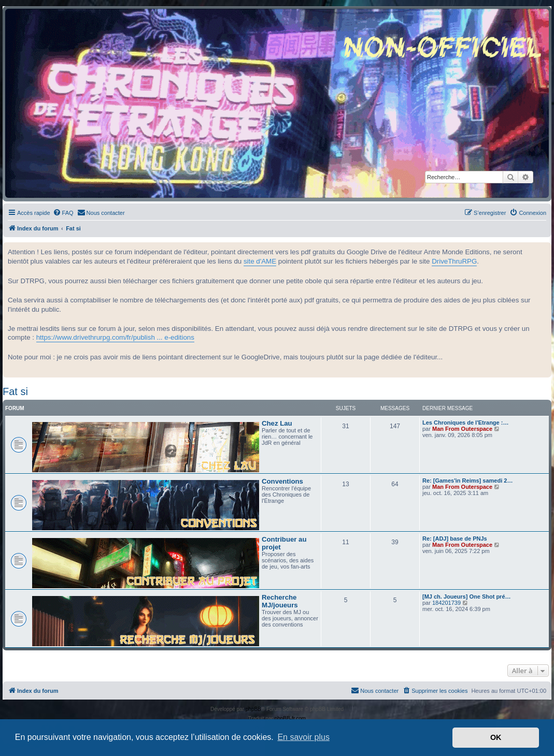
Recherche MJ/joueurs (280, 601)
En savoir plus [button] (303, 737)
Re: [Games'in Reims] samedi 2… (467, 481)
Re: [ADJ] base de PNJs (455, 539)
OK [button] (496, 737)
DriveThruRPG (454, 261)
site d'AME (260, 261)
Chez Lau (277, 423)
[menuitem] (63, 213)
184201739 (446, 603)
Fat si (15, 391)
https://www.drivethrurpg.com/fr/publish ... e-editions (115, 337)
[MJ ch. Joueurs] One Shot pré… (467, 597)
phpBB (253, 709)
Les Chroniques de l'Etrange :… (465, 423)
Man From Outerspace (462, 429)
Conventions (282, 481)
